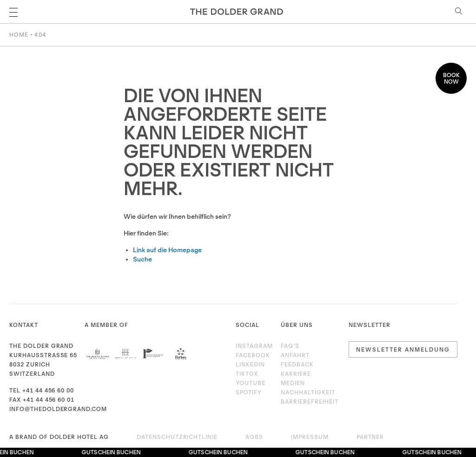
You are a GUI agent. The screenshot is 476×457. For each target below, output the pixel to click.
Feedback (297, 364)
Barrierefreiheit (309, 402)
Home (19, 35)
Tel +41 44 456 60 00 (42, 390)
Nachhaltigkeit (308, 392)
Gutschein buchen (113, 452)
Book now (451, 78)
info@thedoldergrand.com (58, 409)
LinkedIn (250, 364)
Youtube (251, 383)
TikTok (247, 374)
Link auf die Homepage (167, 250)
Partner (370, 437)
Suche (142, 259)
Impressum (310, 437)
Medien (293, 383)
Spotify (249, 392)
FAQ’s (290, 346)
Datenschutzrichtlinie (177, 437)
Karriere (296, 374)
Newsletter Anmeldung (403, 349)
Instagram (252, 346)
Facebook (252, 355)
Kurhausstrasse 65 (43, 355)
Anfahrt (295, 355)
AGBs (254, 437)
